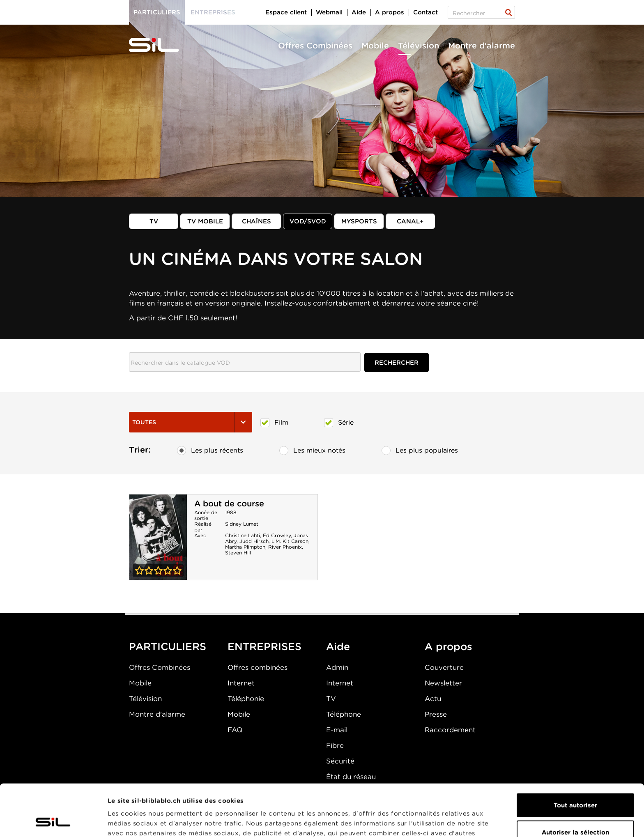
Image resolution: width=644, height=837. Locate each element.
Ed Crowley (277, 535)
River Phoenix (285, 547)
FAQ (235, 730)
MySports (359, 221)
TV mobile (205, 221)
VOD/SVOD (308, 221)
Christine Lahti (243, 535)
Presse (436, 714)
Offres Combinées (315, 46)
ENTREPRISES (264, 646)
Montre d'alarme (482, 46)
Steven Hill (238, 553)
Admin (337, 667)
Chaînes (256, 221)
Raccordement (450, 730)
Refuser (575, 810)
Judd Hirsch (254, 541)
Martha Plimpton (245, 547)
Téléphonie (246, 699)
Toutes (191, 422)
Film (274, 423)
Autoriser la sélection (575, 784)
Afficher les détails (463, 821)
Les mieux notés (312, 451)
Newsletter (443, 683)
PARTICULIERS (168, 646)
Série (339, 423)
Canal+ (410, 221)
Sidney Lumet (242, 524)
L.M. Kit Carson (290, 541)
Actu (433, 699)
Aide (359, 12)
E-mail (337, 730)
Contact (425, 12)
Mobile (375, 46)
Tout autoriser (575, 757)
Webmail (329, 12)
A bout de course (229, 504)
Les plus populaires (420, 451)
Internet (241, 683)
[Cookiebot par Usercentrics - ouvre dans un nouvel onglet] (53, 821)
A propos (390, 12)
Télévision (419, 46)
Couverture (444, 667)
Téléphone (344, 714)
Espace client (286, 12)
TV (154, 221)
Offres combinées (258, 667)
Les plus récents (210, 451)
